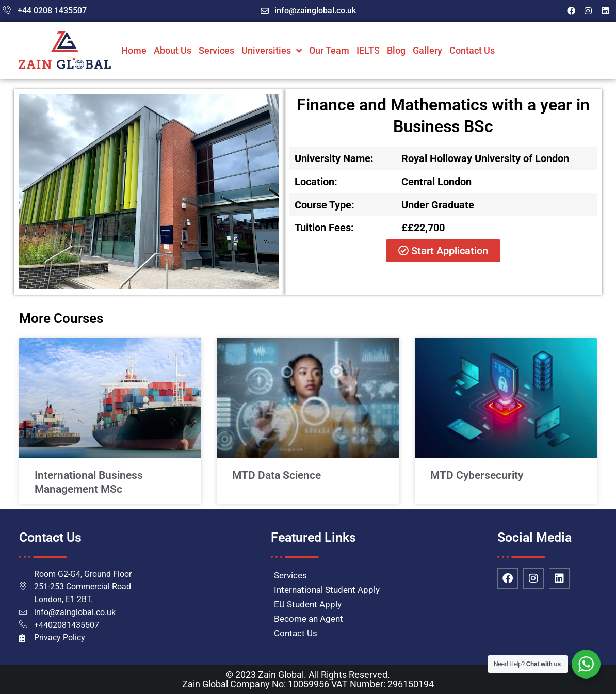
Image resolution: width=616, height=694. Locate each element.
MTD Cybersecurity (477, 475)
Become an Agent (309, 619)
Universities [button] (272, 51)
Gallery (427, 50)
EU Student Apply (308, 604)
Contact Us (472, 50)
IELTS (368, 50)
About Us (173, 50)
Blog (396, 50)
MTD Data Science (277, 475)
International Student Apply (327, 590)
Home (134, 50)
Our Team (329, 50)
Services (216, 50)
